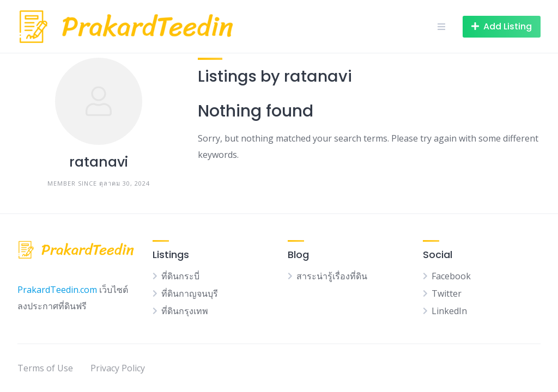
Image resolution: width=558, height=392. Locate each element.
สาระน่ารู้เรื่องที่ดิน (332, 276)
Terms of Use (45, 368)
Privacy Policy (118, 368)
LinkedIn (449, 311)
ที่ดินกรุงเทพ (185, 311)
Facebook (451, 276)
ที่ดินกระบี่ (180, 276)
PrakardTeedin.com (57, 290)
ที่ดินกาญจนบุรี (190, 293)
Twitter (447, 293)
